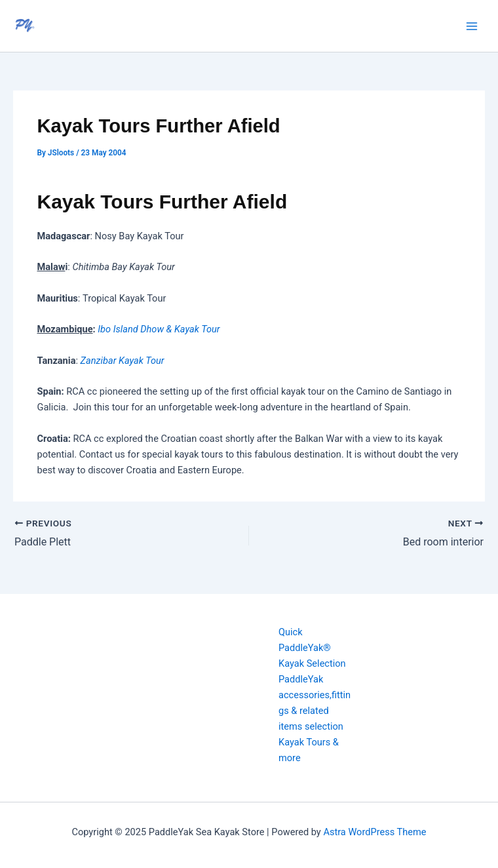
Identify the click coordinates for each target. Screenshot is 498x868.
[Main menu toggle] (472, 26)
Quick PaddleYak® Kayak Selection (312, 648)
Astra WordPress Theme (374, 832)
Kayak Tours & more (309, 750)
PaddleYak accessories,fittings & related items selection (315, 703)
